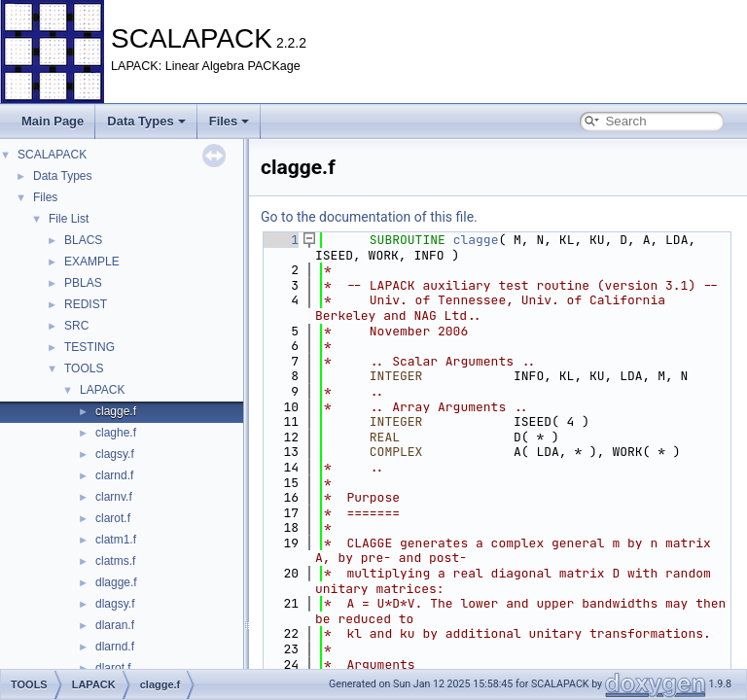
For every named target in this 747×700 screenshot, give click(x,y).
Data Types (146, 121)
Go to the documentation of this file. (369, 217)
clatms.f (115, 561)
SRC (76, 326)
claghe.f (116, 433)
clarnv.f (114, 497)
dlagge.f (116, 582)
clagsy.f (115, 454)
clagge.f (116, 411)
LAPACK (102, 390)
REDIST (86, 304)
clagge (476, 240)
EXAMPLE (92, 262)
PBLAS (83, 283)
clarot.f (113, 518)
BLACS (83, 240)
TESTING (89, 347)
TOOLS (84, 368)
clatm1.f (116, 540)
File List (69, 219)
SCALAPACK (52, 155)
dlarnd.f (115, 647)
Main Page (53, 121)
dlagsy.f (115, 604)
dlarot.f (113, 668)
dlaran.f (115, 625)
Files (230, 121)
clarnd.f (114, 475)
